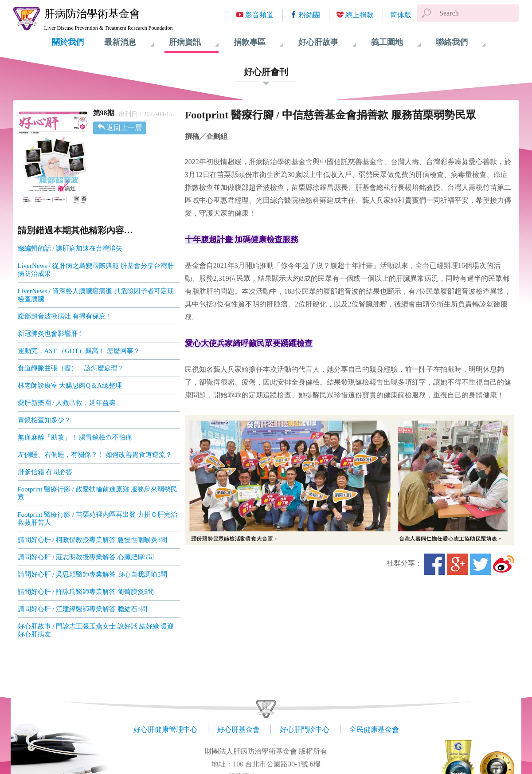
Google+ (458, 564)
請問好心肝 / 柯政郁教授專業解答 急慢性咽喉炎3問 (93, 540)
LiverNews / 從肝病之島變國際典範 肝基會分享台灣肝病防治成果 (96, 270)
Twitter (481, 564)
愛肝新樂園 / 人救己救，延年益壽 (67, 403)
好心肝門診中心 (305, 729)
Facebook (434, 564)
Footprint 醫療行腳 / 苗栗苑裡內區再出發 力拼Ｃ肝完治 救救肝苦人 (98, 519)
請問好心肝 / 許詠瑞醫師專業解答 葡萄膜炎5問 (86, 592)
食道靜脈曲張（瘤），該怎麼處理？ (71, 368)
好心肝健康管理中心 (165, 729)
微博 (504, 564)
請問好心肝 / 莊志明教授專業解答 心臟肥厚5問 (86, 557)
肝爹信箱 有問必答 (45, 472)
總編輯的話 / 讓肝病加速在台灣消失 (70, 248)
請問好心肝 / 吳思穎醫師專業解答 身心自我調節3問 (93, 574)
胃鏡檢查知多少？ (44, 420)
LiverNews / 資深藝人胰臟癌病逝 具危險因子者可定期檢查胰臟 (96, 295)
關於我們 (68, 42)
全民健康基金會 (374, 729)
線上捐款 (360, 15)
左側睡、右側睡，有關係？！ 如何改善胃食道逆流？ (95, 455)
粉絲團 (309, 15)
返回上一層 (124, 128)
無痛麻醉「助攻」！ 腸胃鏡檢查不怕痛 (75, 437)
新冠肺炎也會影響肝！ (51, 334)
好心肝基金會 (239, 729)
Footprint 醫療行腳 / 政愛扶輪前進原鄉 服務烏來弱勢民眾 (98, 493)
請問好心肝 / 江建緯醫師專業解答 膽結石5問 (83, 609)
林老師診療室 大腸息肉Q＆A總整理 (70, 385)
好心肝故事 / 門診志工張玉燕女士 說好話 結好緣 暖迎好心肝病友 (96, 630)
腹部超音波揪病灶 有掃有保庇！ (65, 316)
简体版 (401, 15)
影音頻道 (259, 15)
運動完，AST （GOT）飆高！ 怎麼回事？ (79, 351)
